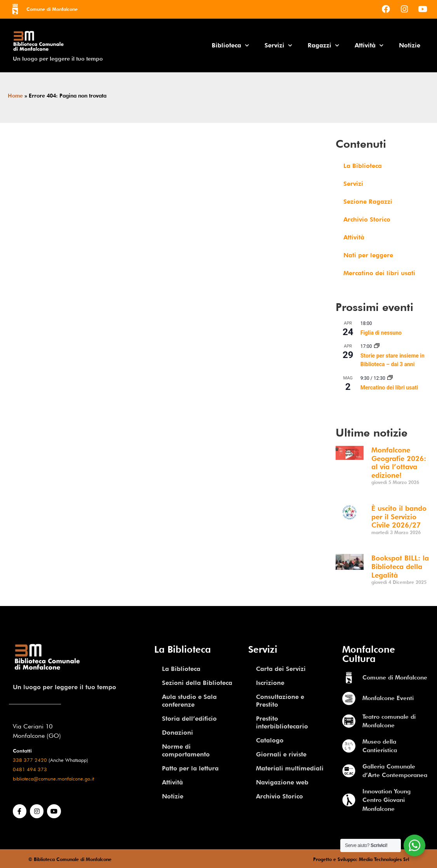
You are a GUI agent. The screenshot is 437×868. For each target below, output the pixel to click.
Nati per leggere (368, 255)
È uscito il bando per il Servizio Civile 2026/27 (399, 517)
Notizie (410, 45)
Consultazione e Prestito (280, 701)
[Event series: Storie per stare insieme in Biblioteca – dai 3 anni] (377, 346)
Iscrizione (270, 683)
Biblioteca (230, 45)
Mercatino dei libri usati (379, 273)
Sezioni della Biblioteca (197, 683)
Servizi (278, 45)
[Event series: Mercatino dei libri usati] (390, 378)
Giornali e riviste (281, 754)
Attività (369, 45)
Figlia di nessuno (381, 333)
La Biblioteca (363, 166)
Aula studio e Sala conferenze (189, 701)
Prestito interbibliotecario (282, 722)
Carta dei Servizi (281, 669)
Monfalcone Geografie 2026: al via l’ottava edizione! (399, 463)
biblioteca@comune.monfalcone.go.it (53, 779)
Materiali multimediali (290, 768)
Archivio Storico (367, 219)
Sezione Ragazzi (368, 202)
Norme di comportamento (186, 750)
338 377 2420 (30, 760)
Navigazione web (282, 782)
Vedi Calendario (355, 404)
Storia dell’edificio (189, 719)
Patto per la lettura (190, 768)
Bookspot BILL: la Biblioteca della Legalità (400, 566)
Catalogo (270, 740)
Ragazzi (323, 45)
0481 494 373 (30, 769)
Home (15, 96)
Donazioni (178, 733)
